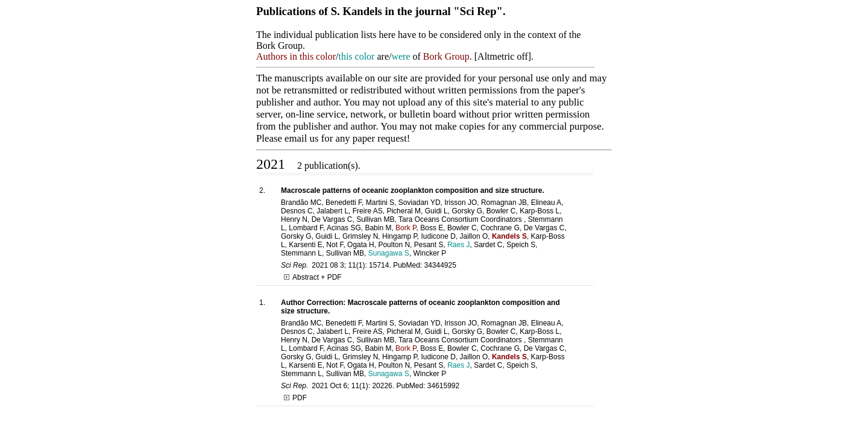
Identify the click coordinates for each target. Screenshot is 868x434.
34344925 (440, 265)
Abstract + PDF (313, 277)
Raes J (458, 245)
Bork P (406, 228)
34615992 (443, 386)
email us (301, 138)
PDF (295, 398)
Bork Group (446, 56)
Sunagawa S (389, 253)
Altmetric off (503, 56)
